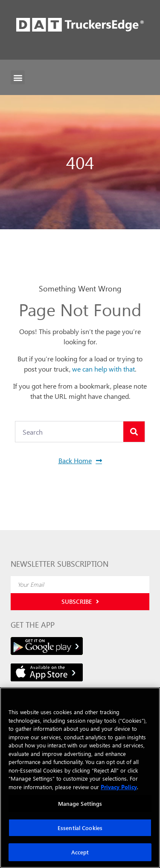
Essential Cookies (80, 828)
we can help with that (103, 369)
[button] (18, 77)
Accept (80, 852)
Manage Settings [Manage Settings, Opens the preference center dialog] (80, 803)
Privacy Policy (119, 787)
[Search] (134, 432)
